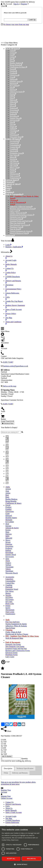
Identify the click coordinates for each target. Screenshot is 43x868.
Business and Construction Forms (23, 209)
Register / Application (14, 247)
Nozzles (14, 159)
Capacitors (14, 143)
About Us (9, 808)
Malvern (14, 100)
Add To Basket (7, 756)
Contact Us (10, 802)
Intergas (13, 90)
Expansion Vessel (17, 153)
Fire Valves (15, 155)
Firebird (14, 71)
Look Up (32, 20)
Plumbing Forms (17, 227)
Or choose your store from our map (16, 24)
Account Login (11, 816)
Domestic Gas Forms (18, 217)
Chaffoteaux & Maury (19, 67)
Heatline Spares (16, 81)
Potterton (14, 108)
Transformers (15, 178)
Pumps (13, 170)
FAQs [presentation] (6, 773)
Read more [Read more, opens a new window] (15, 840)
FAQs (8, 806)
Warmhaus (14, 135)
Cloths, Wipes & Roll (18, 213)
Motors (13, 157)
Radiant (13, 114)
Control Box (15, 147)
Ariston (13, 53)
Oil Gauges (15, 164)
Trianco (13, 127)
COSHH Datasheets (13, 820)
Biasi (12, 61)
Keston (13, 94)
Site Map (9, 818)
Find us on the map (9, 386)
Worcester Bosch (17, 137)
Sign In (16, 4)
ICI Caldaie (15, 86)
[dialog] (21, 847)
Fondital (14, 73)
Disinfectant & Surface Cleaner (22, 215)
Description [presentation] (8, 768)
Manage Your (7, 797)
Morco (13, 104)
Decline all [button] (31, 859)
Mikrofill (14, 102)
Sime (12, 122)
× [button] (40, 828)
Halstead (14, 79)
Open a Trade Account (14, 812)
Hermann (14, 84)
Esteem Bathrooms (12, 822)
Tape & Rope (15, 229)
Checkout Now (8, 423)
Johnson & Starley (17, 92)
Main (13, 98)
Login (8, 245)
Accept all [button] (11, 859)
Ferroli (13, 69)
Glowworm (15, 75)
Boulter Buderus (17, 63)
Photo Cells (15, 168)
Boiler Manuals (11, 810)
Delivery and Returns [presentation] (20, 773)
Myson (13, 106)
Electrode (14, 151)
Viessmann (15, 131)
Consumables (15, 145)
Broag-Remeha (16, 65)
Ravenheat (14, 116)
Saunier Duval (16, 118)
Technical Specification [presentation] (25, 768)
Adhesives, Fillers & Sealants (21, 207)
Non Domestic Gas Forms (20, 225)
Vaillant (13, 129)
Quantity (25, 759)
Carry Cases (15, 211)
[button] (21, 864)
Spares (13, 172)
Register (24, 4)
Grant (13, 77)
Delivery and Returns (13, 804)
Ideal (12, 88)
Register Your (6, 791)
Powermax (14, 110)
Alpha (13, 51)
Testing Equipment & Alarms (21, 231)
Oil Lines (14, 166)
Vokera (13, 133)
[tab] (8, 769)
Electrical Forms (17, 219)
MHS (13, 96)
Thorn (13, 125)
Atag (12, 55)
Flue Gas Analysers (18, 223)
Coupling (14, 149)
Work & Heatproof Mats (19, 233)
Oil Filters (14, 161)
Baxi (12, 59)
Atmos (13, 57)
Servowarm (15, 120)
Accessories (15, 141)
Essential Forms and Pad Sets (21, 221)
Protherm (14, 112)
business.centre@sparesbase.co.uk (16, 366)
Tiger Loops (15, 176)
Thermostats (15, 174)
